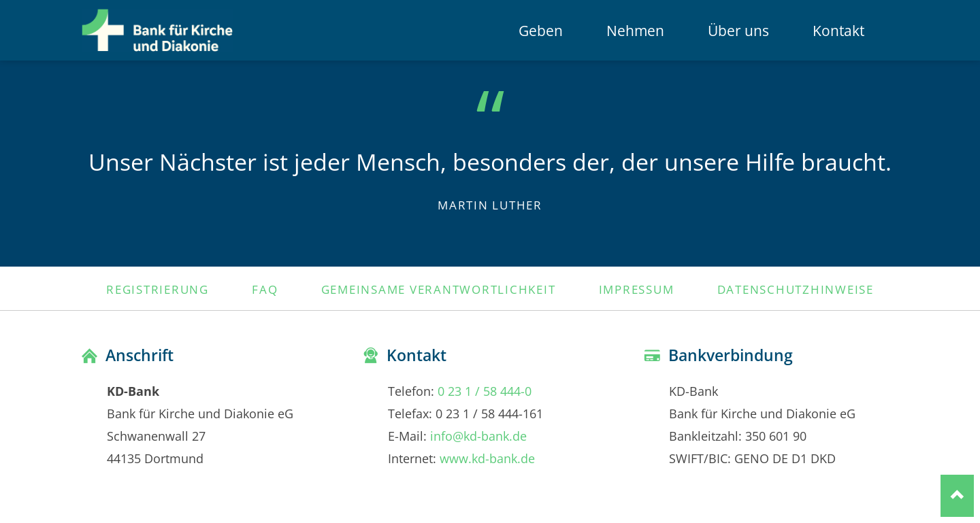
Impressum (637, 289)
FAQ (265, 289)
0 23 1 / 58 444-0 (485, 391)
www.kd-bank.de (487, 458)
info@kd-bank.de (478, 436)
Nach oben (957, 495)
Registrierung (158, 289)
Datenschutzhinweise (796, 289)
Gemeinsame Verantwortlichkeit (439, 289)
